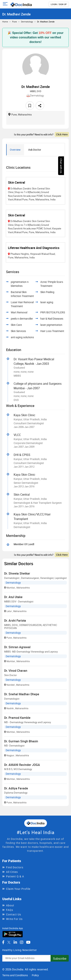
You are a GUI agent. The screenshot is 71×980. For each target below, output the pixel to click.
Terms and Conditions (15, 975)
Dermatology (27, 22)
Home (5, 22)
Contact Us (14, 914)
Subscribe (60, 959)
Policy (35, 975)
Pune (14, 22)
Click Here (62, 134)
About (10, 905)
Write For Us (14, 919)
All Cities (12, 872)
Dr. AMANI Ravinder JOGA (22, 765)
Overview (15, 150)
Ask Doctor (35, 150)
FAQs (10, 910)
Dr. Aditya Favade (16, 788)
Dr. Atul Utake (13, 597)
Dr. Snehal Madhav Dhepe (22, 694)
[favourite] (30, 106)
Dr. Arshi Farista (15, 621)
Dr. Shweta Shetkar (17, 573)
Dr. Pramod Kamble (17, 718)
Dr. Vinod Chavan (16, 671)
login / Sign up (59, 4)
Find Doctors (15, 867)
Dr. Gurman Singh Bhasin (21, 741)
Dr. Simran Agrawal (17, 647)
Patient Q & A (15, 876)
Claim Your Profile (18, 889)
